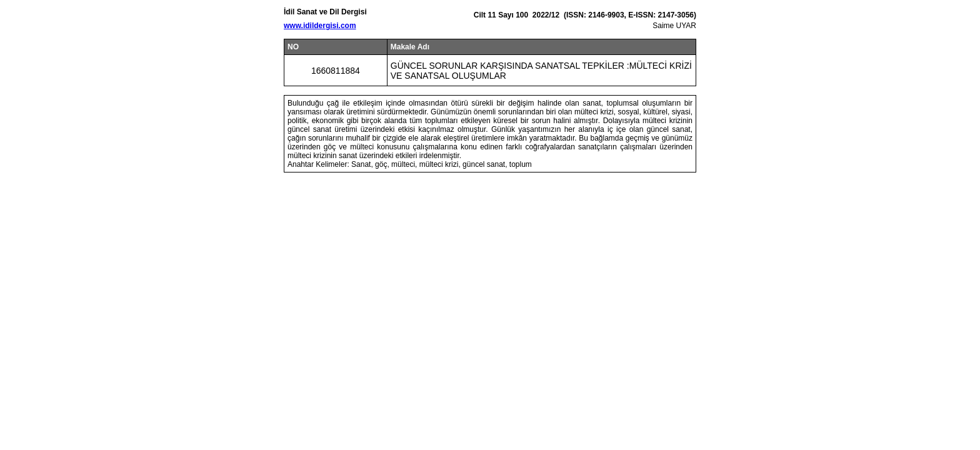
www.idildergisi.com (320, 26)
